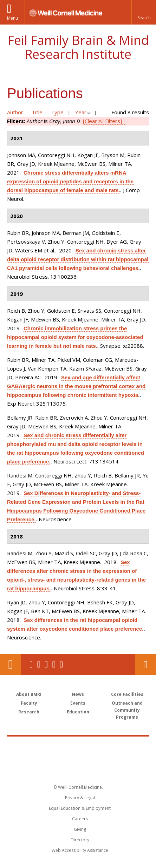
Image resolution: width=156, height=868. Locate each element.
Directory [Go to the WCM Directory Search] (80, 840)
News (78, 694)
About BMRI (29, 694)
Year (81, 112)
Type (57, 112)
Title (37, 112)
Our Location (11, 665)
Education (78, 712)
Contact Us (145, 665)
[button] (144, 12)
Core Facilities (127, 694)
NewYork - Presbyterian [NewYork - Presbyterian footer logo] (78, 762)
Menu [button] (12, 18)
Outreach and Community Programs (127, 710)
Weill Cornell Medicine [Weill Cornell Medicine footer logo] (78, 747)
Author (15, 112)
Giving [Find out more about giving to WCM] (80, 829)
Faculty (29, 703)
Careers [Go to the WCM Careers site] (80, 819)
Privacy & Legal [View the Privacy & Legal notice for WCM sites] (80, 798)
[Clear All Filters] (102, 121)
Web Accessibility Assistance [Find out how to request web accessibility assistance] (80, 850)
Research (29, 712)
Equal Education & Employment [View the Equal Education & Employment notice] (80, 808)
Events (78, 703)
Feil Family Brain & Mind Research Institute (78, 47)
